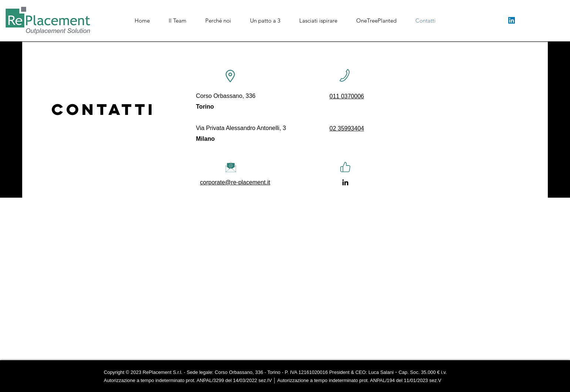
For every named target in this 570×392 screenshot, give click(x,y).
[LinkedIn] (512, 20)
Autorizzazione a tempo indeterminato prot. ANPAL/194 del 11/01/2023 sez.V (359, 380)
